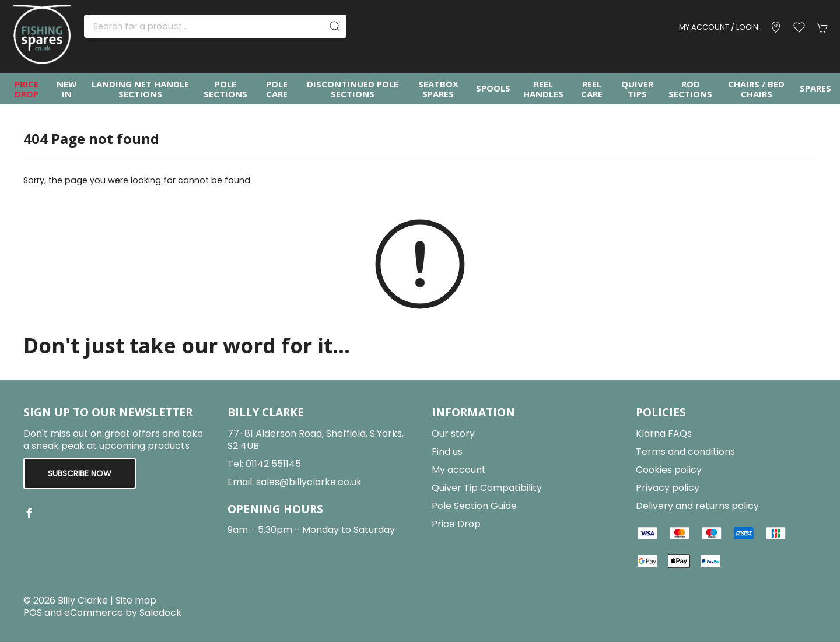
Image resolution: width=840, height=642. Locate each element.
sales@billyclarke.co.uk (309, 482)
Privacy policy (668, 488)
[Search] (215, 26)
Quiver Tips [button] (637, 89)
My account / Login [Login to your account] (719, 27)
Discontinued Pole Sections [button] (353, 89)
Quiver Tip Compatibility (487, 488)
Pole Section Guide (474, 506)
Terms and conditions (685, 452)
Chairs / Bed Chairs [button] (756, 89)
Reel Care (592, 89)
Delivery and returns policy (697, 506)
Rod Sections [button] (690, 89)
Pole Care (277, 89)
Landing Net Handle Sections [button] (140, 89)
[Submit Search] (335, 26)
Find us (447, 452)
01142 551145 (273, 464)
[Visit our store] (776, 27)
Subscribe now (80, 473)
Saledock (160, 613)
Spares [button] (815, 88)
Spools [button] (493, 88)
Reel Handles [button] (543, 89)
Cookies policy (669, 470)
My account (459, 470)
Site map (136, 600)
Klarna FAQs (664, 434)
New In (67, 89)
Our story (453, 434)
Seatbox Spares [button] (438, 89)
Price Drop (27, 89)
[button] (799, 27)
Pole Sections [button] (225, 89)
